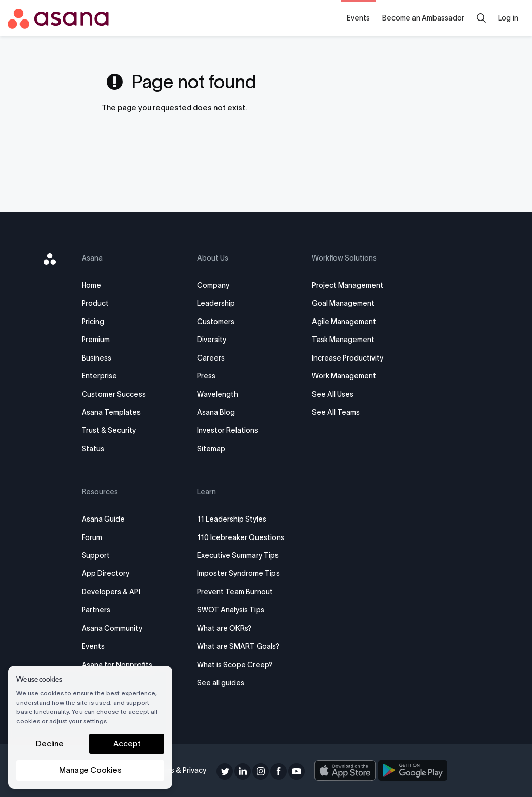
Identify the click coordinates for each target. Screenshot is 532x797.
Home (95, 285)
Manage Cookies (90, 770)
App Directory (110, 573)
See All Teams (335, 412)
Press (208, 376)
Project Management (347, 285)
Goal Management (343, 303)
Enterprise (103, 376)
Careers (212, 358)
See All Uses (332, 394)
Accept (127, 743)
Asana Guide (107, 519)
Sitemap (213, 449)
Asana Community (116, 628)
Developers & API (115, 592)
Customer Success (118, 394)
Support (100, 555)
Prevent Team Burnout (237, 592)
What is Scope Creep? (236, 665)
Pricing (97, 322)
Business (101, 358)
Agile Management (343, 322)
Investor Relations (229, 430)
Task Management (343, 340)
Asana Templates (115, 412)
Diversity (213, 340)
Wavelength (219, 394)
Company (215, 285)
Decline (50, 743)
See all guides (222, 683)
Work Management (343, 376)
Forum (96, 537)
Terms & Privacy (181, 770)
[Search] (481, 18)
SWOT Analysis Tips (232, 610)
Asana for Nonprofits (121, 665)
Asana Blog (218, 412)
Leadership (218, 303)
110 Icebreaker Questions (242, 537)
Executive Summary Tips (239, 555)
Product (99, 303)
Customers (217, 322)
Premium (100, 340)
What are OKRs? (226, 628)
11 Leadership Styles (233, 519)
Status (97, 449)
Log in (508, 18)
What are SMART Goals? (240, 646)
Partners (100, 610)
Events (358, 18)
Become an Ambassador (423, 18)
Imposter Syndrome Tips (240, 573)
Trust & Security (113, 430)
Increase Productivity (347, 358)
